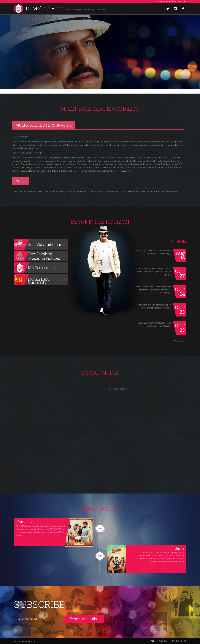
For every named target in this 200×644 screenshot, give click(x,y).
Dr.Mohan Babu (66, 9)
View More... (180, 341)
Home (151, 641)
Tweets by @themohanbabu (115, 389)
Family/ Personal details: (27, 153)
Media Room (179, 641)
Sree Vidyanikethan (38, 244)
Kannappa (25, 522)
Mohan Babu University (32, 279)
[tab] (41, 244)
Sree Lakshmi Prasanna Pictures (37, 256)
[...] (170, 253)
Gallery (163, 641)
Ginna (180, 548)
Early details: (20, 137)
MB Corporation (34, 268)
